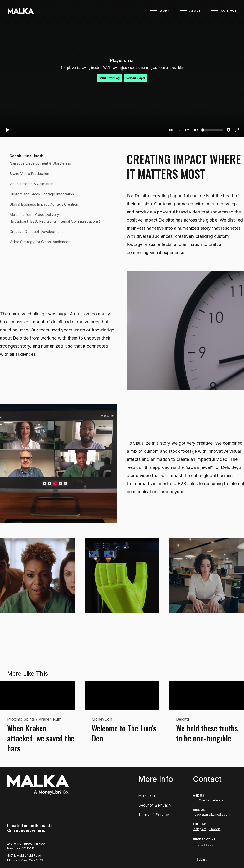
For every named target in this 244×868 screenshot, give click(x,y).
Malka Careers (151, 796)
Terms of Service (154, 815)
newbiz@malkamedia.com (212, 815)
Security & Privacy (155, 805)
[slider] (212, 130)
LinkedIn (215, 829)
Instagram (200, 829)
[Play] (7, 130)
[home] (20, 11)
